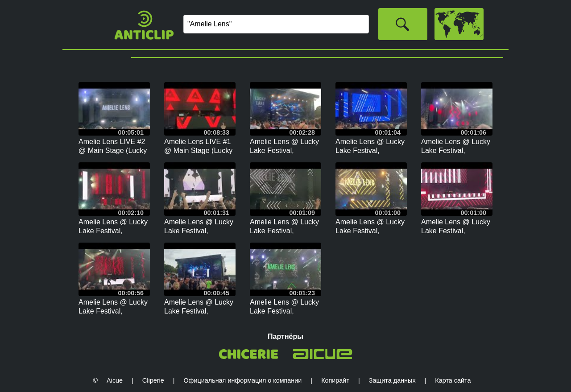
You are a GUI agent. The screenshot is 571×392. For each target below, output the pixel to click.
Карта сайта (453, 380)
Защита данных (392, 380)
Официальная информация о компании (242, 380)
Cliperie (153, 380)
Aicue (115, 380)
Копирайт (335, 380)
